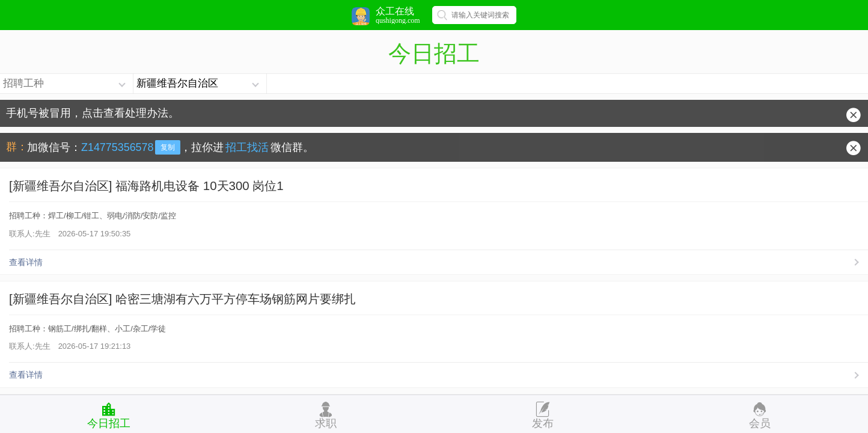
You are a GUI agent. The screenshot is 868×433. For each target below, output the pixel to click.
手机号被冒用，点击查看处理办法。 (93, 113)
